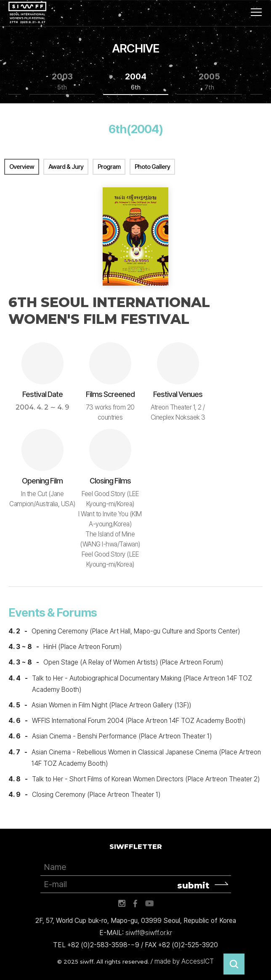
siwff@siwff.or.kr (149, 933)
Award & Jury (66, 167)
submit (193, 885)
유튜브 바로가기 (149, 904)
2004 (136, 82)
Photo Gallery (152, 167)
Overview (22, 167)
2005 (209, 82)
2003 (62, 82)
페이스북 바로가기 (135, 904)
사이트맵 (256, 12)
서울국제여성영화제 (27, 13)
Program (109, 167)
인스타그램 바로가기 (122, 904)
